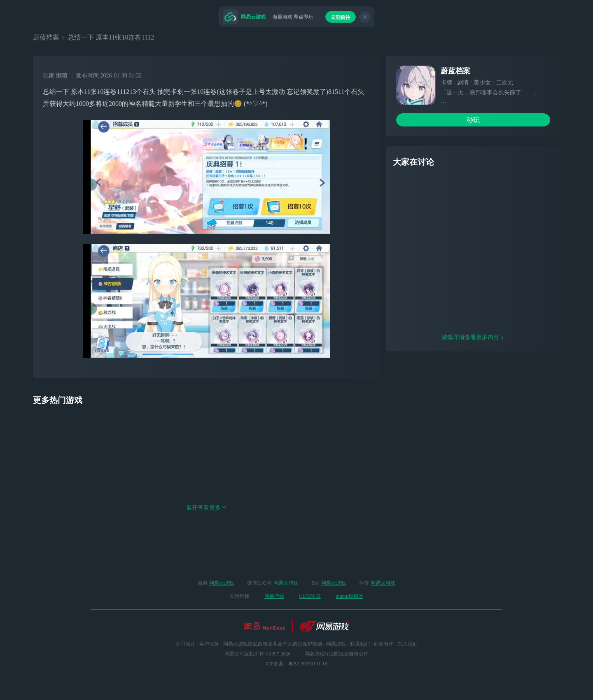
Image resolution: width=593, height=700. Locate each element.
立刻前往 (341, 17)
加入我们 (408, 644)
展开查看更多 (206, 535)
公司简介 (185, 644)
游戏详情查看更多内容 (473, 390)
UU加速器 (310, 596)
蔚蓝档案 (46, 37)
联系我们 (360, 644)
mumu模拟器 (349, 596)
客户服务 (209, 644)
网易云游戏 (222, 583)
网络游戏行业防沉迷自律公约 (336, 654)
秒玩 (473, 120)
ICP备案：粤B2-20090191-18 (297, 664)
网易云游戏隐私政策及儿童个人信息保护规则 (273, 644)
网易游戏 (274, 596)
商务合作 (384, 644)
